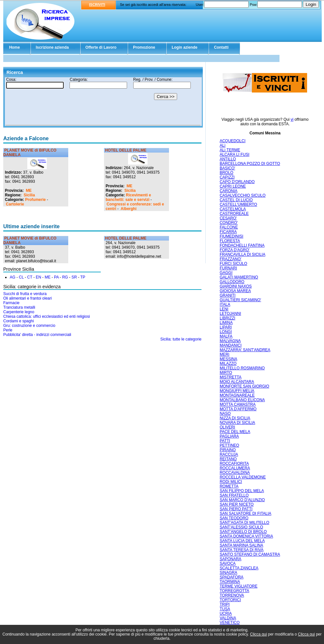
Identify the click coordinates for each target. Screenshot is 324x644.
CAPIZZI (227, 177)
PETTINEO (229, 445)
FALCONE (229, 227)
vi (292, 119)
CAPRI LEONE (233, 186)
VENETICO (230, 623)
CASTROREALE (234, 214)
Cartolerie (15, 204)
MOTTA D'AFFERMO (238, 409)
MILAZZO (228, 364)
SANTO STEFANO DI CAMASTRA (250, 554)
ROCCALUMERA (235, 468)
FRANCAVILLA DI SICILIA (243, 254)
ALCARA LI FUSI (234, 155)
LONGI (226, 332)
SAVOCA (228, 563)
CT (30, 277)
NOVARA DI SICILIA (237, 423)
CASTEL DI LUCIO (236, 200)
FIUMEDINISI (232, 236)
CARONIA (229, 191)
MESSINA (228, 359)
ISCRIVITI (97, 5)
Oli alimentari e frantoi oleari (27, 298)
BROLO (227, 173)
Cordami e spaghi (19, 321)
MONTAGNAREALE (237, 395)
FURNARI (228, 268)
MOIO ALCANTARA (237, 382)
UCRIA (226, 613)
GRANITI (228, 295)
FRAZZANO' (231, 259)
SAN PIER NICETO (237, 504)
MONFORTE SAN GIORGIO (244, 386)
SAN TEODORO (234, 518)
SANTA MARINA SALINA (241, 545)
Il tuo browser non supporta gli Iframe (103, 102)
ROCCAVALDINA (235, 473)
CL (21, 277)
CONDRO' (229, 223)
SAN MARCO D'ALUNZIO (242, 500)
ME (29, 191)
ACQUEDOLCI (233, 141)
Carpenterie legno (19, 312)
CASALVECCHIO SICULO (243, 195)
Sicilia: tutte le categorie (181, 339)
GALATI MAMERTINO (239, 277)
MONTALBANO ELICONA (242, 400)
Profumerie (35, 200)
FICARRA (228, 232)
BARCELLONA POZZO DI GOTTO (250, 164)
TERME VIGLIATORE (239, 586)
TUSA (225, 609)
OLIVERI (227, 427)
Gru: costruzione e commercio (29, 326)
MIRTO (226, 373)
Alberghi (129, 209)
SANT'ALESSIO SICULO (241, 527)
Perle (8, 330)
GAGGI (226, 273)
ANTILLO (228, 159)
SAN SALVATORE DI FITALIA (246, 514)
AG (13, 277)
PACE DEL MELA (235, 432)
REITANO (228, 459)
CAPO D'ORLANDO (237, 182)
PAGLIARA (229, 436)
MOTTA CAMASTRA (238, 404)
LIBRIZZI (227, 318)
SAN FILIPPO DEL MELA (242, 491)
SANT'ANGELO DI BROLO (243, 532)
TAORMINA (230, 582)
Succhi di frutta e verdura (25, 294)
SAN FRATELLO (234, 495)
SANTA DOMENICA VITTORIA (246, 536)
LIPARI (226, 327)
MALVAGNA (230, 341)
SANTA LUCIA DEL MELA (242, 541)
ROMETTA (229, 486)
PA (56, 277)
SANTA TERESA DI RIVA (242, 550)
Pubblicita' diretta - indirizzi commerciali (37, 335)
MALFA (226, 336)
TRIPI (225, 604)
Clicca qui (258, 634)
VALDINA (228, 618)
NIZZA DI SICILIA (235, 418)
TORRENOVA (232, 595)
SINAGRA (228, 573)
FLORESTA (230, 241)
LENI (224, 309)
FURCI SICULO (233, 264)
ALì (223, 145)
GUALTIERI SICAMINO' (240, 300)
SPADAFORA (232, 577)
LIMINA (226, 323)
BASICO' (227, 168)
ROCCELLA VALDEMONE (243, 477)
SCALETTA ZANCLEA (239, 568)
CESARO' (228, 218)
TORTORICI (230, 600)
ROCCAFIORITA (234, 464)
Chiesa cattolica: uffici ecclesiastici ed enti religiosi (47, 316)
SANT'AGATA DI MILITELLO (245, 523)
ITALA (225, 304)
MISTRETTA (231, 377)
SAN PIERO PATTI (236, 509)
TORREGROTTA (234, 591)
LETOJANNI (230, 314)
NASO (225, 414)
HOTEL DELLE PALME (126, 150)
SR (74, 277)
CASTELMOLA (233, 209)
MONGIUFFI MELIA (237, 391)
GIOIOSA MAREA (235, 291)
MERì (225, 354)
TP (83, 277)
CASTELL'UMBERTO (238, 204)
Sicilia (29, 195)
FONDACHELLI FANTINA (242, 245)
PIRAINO (228, 450)
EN (39, 277)
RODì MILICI (231, 482)
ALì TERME (230, 150)
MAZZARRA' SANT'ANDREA (245, 350)
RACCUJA (229, 454)
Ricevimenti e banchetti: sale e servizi (128, 197)
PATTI (225, 441)
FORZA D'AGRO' (235, 250)
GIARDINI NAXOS (236, 286)
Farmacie (11, 303)
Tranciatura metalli (19, 307)
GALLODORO (232, 282)
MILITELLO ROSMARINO (242, 368)
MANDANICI (231, 345)
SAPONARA (231, 559)
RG (65, 277)
